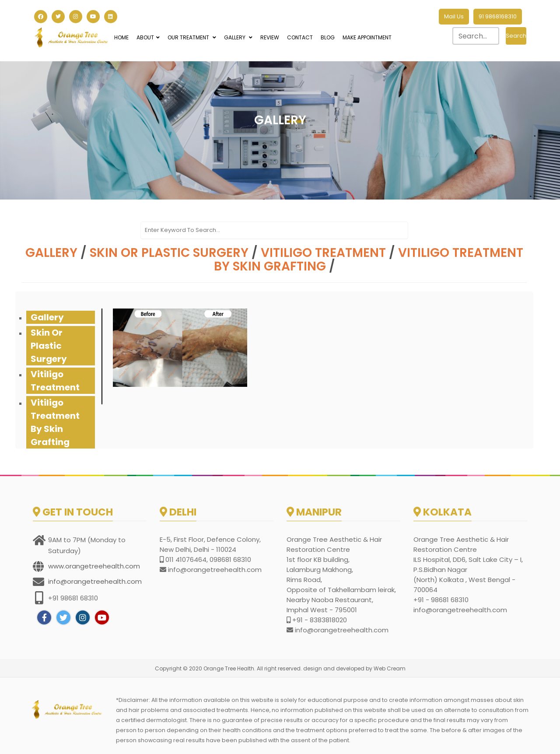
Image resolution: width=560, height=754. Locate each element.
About (148, 37)
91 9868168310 (498, 16)
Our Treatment (192, 37)
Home (121, 37)
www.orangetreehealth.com (94, 566)
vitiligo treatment (323, 253)
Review (270, 37)
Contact (300, 37)
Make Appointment (367, 37)
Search (516, 36)
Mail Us (454, 16)
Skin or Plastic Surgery (169, 253)
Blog (328, 37)
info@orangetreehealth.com (95, 581)
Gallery (238, 37)
